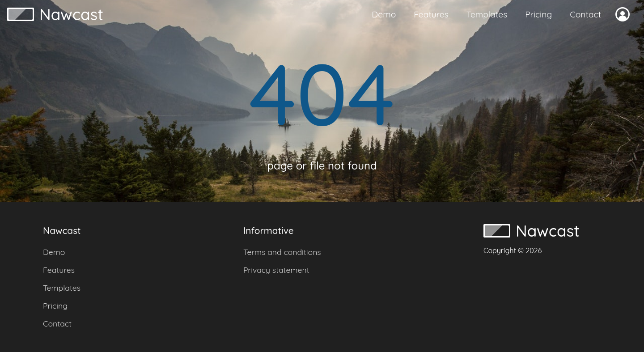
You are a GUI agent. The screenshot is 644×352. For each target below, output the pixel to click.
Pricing (538, 14)
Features (431, 14)
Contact (585, 14)
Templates (487, 14)
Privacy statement (276, 270)
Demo (384, 14)
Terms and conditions (282, 252)
